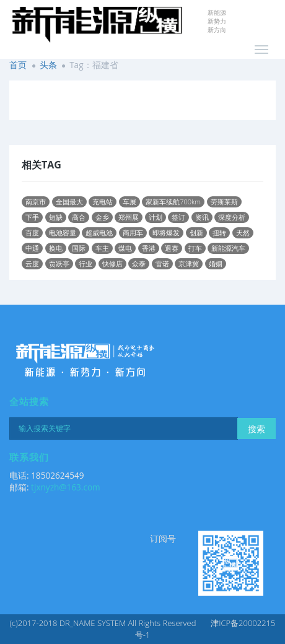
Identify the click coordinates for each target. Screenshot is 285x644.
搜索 (256, 429)
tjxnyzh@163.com (66, 487)
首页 (18, 65)
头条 (48, 65)
